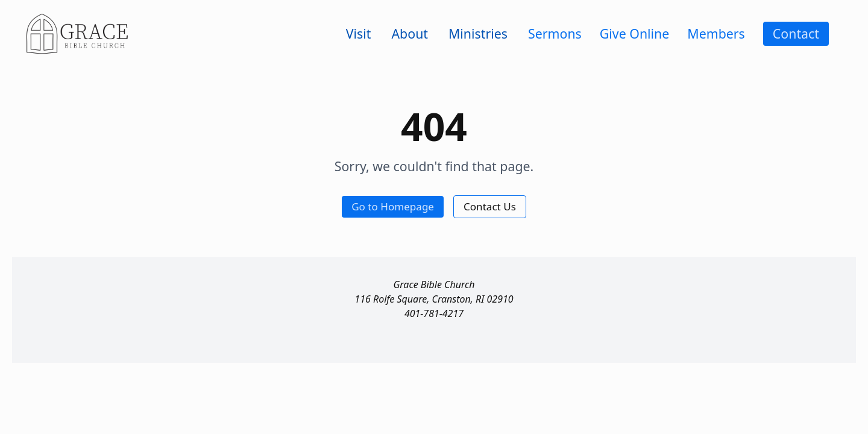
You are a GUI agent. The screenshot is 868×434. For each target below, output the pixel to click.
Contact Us (490, 206)
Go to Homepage (393, 206)
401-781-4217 (434, 313)
